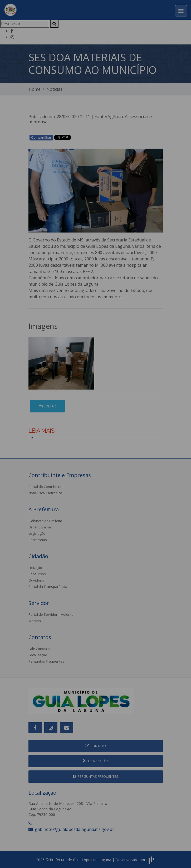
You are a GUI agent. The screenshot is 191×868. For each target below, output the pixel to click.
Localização (38, 655)
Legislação (37, 533)
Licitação (35, 568)
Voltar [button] (47, 406)
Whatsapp (89, 139)
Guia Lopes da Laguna (108, 246)
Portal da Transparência (48, 587)
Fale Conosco (39, 649)
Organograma (40, 527)
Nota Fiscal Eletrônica (45, 493)
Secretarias (38, 540)
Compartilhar (41, 138)
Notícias (54, 89)
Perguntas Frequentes (46, 661)
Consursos (37, 574)
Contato (95, 746)
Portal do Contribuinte (46, 487)
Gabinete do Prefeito (45, 521)
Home (35, 89)
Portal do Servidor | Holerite (51, 614)
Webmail (35, 621)
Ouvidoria (36, 580)
